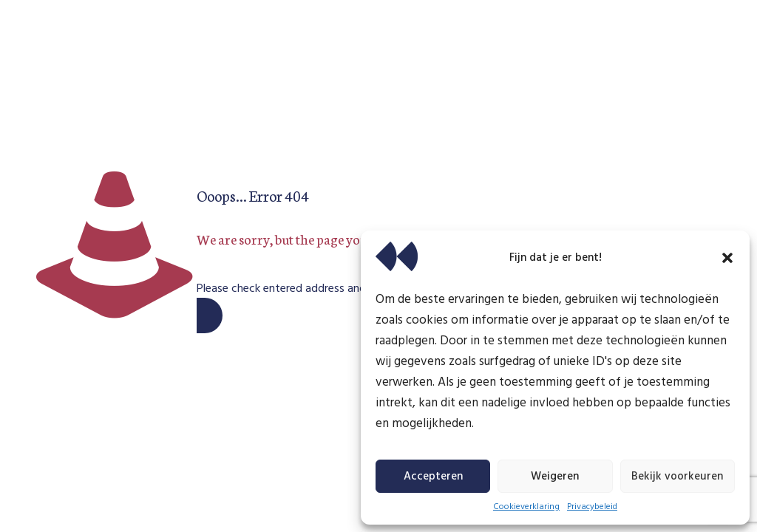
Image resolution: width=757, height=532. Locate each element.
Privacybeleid (592, 507)
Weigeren (555, 476)
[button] (727, 258)
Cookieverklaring (526, 507)
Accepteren (433, 476)
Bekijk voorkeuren (677, 476)
